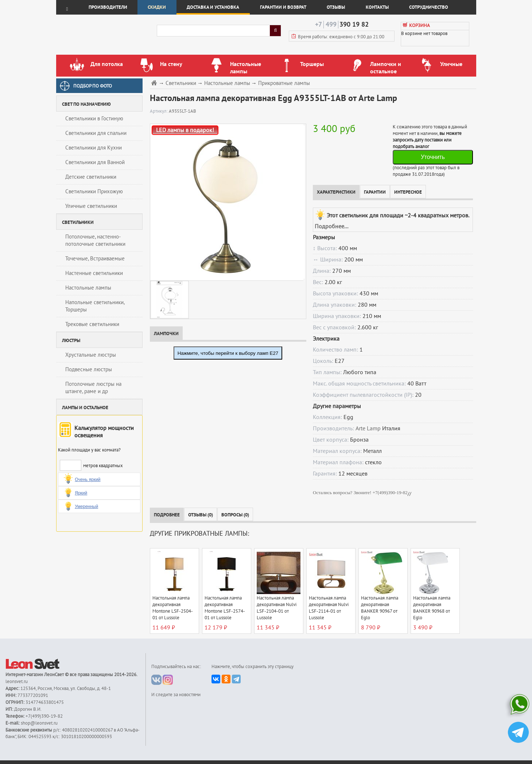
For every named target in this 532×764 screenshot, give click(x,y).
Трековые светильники (92, 324)
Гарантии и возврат (283, 7)
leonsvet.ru (17, 682)
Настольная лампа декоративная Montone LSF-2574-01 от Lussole (225, 608)
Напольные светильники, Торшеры (95, 306)
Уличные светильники (91, 206)
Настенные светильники (94, 273)
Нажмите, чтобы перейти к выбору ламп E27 (228, 353)
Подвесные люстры (89, 369)
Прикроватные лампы (284, 83)
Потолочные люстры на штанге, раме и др (93, 388)
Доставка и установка (213, 7)
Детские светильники (91, 177)
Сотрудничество (429, 7)
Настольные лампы (88, 288)
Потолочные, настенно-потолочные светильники (95, 240)
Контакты (377, 7)
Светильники (181, 83)
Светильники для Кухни (94, 148)
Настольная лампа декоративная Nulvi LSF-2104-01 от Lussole (277, 608)
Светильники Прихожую (94, 191)
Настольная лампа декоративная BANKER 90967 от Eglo (380, 608)
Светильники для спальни (96, 133)
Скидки (157, 7)
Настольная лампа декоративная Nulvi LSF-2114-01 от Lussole (329, 608)
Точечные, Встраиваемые (95, 259)
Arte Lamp (368, 428)
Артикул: (159, 111)
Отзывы (336, 7)
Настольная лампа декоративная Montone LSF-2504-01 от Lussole (173, 608)
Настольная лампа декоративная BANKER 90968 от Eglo (432, 608)
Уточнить (433, 157)
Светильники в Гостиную (94, 119)
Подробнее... (331, 226)
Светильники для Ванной (95, 162)
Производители (108, 7)
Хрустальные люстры (91, 355)
